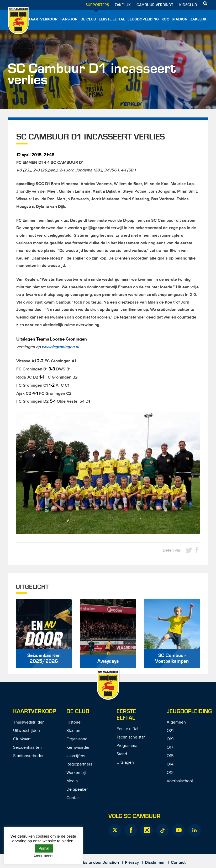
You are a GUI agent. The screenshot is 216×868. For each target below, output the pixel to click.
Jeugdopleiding (143, 19)
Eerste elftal (112, 19)
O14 (170, 764)
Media (72, 781)
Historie (73, 722)
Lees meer (43, 855)
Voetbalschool (180, 781)
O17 (170, 748)
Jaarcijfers (76, 756)
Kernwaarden (78, 748)
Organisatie (77, 739)
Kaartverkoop (43, 19)
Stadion (73, 731)
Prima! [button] (44, 848)
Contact (74, 798)
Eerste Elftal (126, 715)
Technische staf (131, 737)
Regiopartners (79, 764)
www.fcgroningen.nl (60, 347)
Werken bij (76, 773)
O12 (170, 773)
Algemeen (176, 722)
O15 (170, 756)
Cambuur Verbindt (155, 5)
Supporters (97, 5)
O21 (170, 731)
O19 (170, 739)
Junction (111, 863)
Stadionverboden (29, 756)
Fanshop (69, 19)
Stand (122, 754)
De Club (88, 19)
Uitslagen (125, 762)
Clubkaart (22, 739)
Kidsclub (188, 5)
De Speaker (77, 789)
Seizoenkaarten (27, 748)
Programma (127, 746)
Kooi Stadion (175, 19)
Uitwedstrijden (27, 731)
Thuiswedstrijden (29, 722)
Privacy (132, 863)
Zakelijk (123, 5)
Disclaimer (155, 863)
